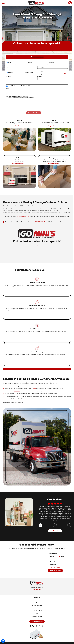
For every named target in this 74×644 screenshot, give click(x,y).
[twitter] (39, 626)
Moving (30, 63)
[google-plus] (36, 626)
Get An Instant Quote (37, 369)
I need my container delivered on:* (45, 65)
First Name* (9, 76)
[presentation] (37, 108)
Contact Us (37, 598)
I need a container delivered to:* (13, 65)
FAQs (37, 603)
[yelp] (42, 626)
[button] (3, 641)
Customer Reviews (37, 617)
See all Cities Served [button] (55, 567)
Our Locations (37, 600)
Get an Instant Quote (55, 571)
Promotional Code (10, 99)
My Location (10, 73)
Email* (8, 81)
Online (46, 222)
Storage (10, 63)
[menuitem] (37, 598)
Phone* (8, 89)
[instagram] (33, 626)
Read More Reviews (55, 531)
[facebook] (30, 626)
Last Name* (40, 76)
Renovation (51, 63)
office (35, 389)
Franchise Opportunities (37, 611)
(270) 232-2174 (39, 222)
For (42, 71)
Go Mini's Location (29, 73)
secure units (17, 391)
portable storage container (23, 217)
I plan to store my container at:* (13, 70)
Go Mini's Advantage (37, 606)
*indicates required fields (12, 94)
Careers (37, 614)
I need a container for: (11, 61)
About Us (37, 608)
